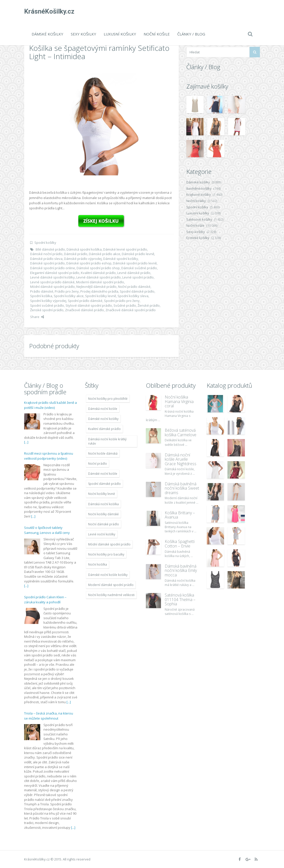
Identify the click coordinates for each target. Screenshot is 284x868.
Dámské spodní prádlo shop (98, 268)
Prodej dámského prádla (99, 291)
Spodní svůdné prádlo (47, 305)
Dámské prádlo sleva (46, 259)
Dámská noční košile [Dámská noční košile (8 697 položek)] (103, 409)
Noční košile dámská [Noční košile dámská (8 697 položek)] (103, 453)
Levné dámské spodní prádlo (99, 277)
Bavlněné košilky (199, 188)
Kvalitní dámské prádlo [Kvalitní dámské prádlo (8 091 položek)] (104, 429)
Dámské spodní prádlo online (53, 268)
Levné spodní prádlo (138, 277)
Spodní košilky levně (101, 296)
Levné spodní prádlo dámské (52, 282)
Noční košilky (196, 201)
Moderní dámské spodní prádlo (100, 282)
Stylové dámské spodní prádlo (89, 305)
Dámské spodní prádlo (47, 263)
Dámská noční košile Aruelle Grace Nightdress (181, 459)
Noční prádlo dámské (134, 287)
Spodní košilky (45, 243)
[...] (26, 442)
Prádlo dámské (42, 291)
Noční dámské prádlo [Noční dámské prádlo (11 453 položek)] (104, 524)
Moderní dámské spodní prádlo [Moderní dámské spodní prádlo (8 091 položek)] (111, 585)
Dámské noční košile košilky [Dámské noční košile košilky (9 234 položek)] (108, 575)
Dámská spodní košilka (84, 249)
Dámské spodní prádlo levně (135, 263)
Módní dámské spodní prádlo (52, 287)
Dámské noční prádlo (46, 254)
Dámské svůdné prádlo (139, 268)
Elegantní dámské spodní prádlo (55, 273)
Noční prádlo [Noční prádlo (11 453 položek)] (98, 464)
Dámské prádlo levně (138, 254)
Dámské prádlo (76, 254)
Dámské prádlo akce (105, 254)
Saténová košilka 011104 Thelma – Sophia (180, 599)
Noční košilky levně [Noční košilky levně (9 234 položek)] (102, 494)
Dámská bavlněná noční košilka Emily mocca (181, 570)
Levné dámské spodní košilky (52, 277)
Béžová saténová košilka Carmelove (181, 432)
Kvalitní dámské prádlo (98, 273)
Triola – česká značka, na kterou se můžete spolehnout (49, 716)
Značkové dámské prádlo (84, 310)
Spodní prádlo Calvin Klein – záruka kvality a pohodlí (45, 600)
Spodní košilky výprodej (48, 301)
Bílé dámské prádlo (50, 249)
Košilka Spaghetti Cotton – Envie (180, 544)
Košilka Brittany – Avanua (180, 515)
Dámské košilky (47, 34)
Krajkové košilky (199, 194)
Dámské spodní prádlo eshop (89, 263)
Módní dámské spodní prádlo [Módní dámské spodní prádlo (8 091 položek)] (109, 544)
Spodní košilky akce (69, 296)
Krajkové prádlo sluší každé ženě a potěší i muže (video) (50, 405)
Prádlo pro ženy (67, 291)
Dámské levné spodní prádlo (125, 249)
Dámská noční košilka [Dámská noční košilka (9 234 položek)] (103, 504)
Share (37, 317)
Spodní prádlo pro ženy (122, 301)
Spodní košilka (41, 296)
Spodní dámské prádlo (137, 291)
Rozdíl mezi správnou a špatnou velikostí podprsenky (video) (49, 456)
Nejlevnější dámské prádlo (96, 287)
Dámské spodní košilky (121, 259)
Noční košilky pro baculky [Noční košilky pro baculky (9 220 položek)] (106, 554)
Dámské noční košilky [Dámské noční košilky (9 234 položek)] (103, 419)
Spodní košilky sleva (133, 296)
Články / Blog (191, 34)
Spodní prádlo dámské (85, 301)
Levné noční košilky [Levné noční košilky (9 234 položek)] (102, 534)
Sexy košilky (83, 34)
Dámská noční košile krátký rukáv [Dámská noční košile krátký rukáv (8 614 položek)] (107, 441)
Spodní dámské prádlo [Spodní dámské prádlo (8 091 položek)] (104, 484)
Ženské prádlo (149, 305)
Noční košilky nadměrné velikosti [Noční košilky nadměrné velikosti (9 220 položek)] (111, 595)
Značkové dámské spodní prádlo (131, 310)
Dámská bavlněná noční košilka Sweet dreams (182, 488)
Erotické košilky (198, 238)
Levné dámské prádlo (134, 273)
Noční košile (157, 34)
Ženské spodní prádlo (47, 310)
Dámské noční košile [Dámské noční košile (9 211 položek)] (103, 474)
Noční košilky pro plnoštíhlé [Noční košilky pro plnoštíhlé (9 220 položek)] (108, 399)
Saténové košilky (199, 219)
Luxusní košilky (120, 34)
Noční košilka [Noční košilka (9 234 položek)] (98, 564)
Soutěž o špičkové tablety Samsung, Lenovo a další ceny (47, 530)
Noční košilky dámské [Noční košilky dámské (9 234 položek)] (103, 514)
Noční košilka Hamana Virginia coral (179, 401)
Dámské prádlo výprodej (83, 259)
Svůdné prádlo (125, 305)
